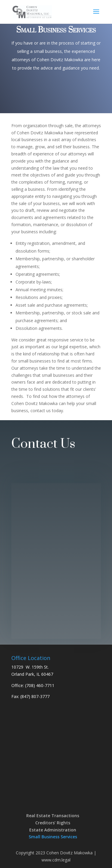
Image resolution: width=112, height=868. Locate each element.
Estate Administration (53, 830)
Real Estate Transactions (53, 816)
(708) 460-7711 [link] (40, 685)
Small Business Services (53, 837)
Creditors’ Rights (53, 823)
